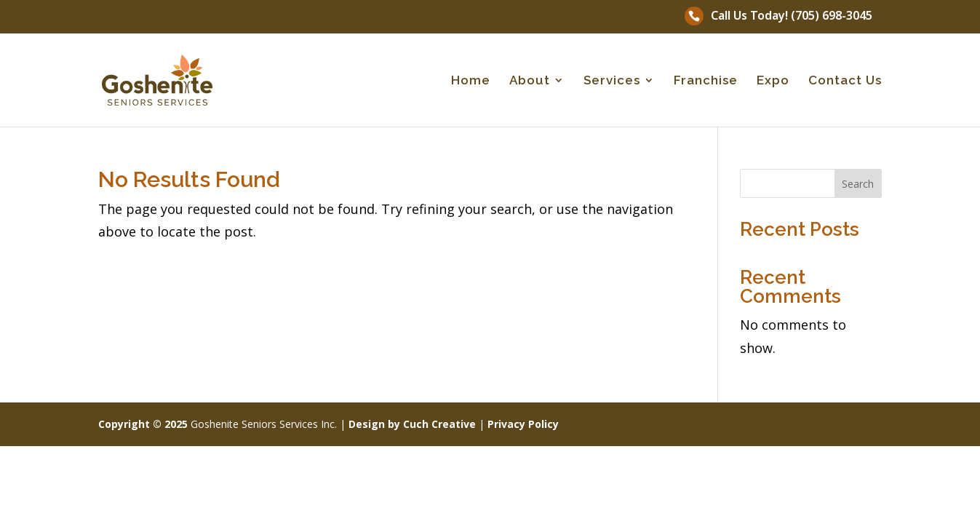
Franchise (706, 81)
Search (858, 184)
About (530, 81)
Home (471, 81)
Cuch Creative (439, 424)
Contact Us (845, 81)
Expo (773, 81)
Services (612, 81)
